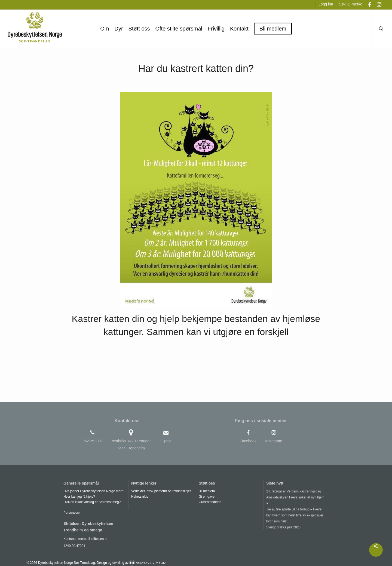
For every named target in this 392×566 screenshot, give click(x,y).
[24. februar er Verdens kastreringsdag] (297, 491)
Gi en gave (207, 497)
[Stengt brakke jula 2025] (297, 527)
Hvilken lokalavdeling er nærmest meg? (92, 502)
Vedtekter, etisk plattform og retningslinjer (161, 491)
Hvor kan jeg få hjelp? (79, 497)
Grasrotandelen (210, 502)
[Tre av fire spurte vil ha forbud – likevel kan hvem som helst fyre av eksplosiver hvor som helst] (297, 515)
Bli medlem (207, 491)
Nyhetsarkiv (140, 497)
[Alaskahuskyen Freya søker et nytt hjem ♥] (297, 500)
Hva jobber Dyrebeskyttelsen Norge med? (94, 491)
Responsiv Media (151, 563)
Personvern (72, 513)
